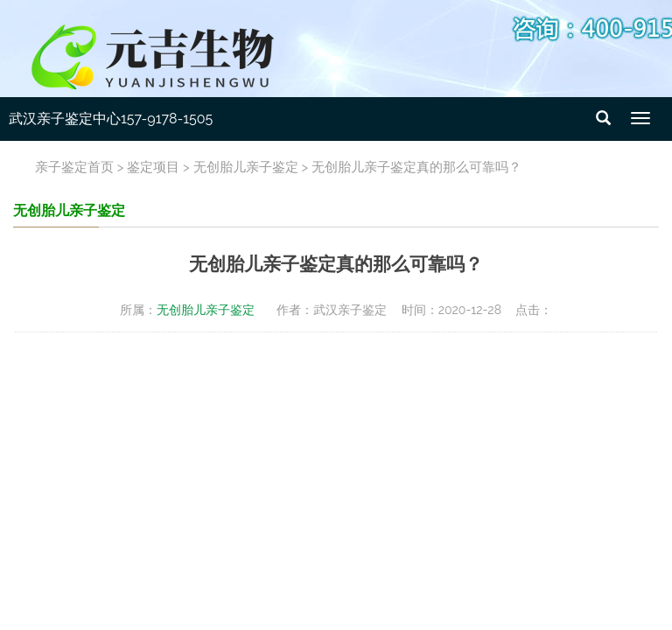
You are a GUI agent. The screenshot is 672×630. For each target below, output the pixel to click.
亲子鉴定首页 (74, 167)
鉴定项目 (153, 167)
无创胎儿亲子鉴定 (246, 167)
